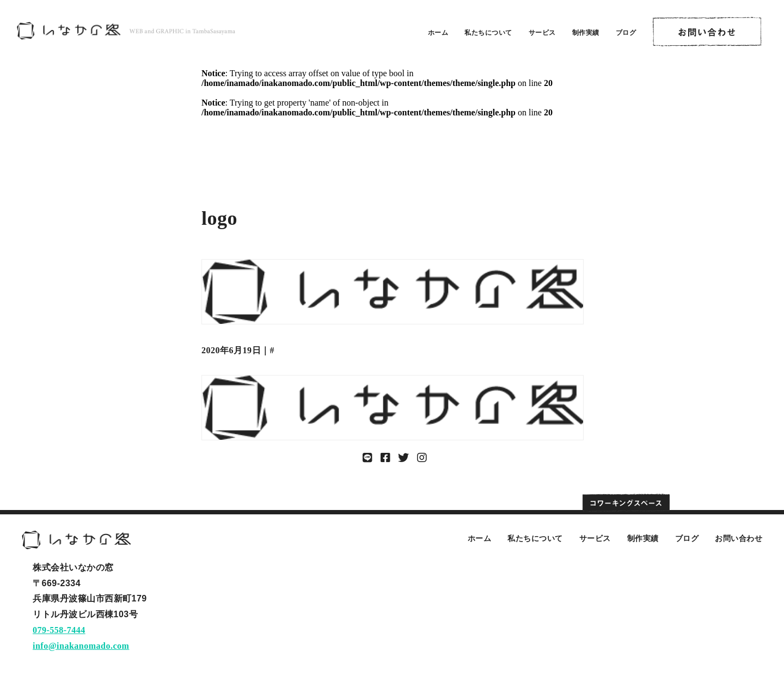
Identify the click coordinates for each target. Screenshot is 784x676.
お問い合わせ (739, 538)
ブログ (626, 33)
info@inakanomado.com (81, 646)
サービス (542, 33)
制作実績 (586, 33)
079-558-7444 (59, 630)
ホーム (438, 33)
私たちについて (488, 33)
